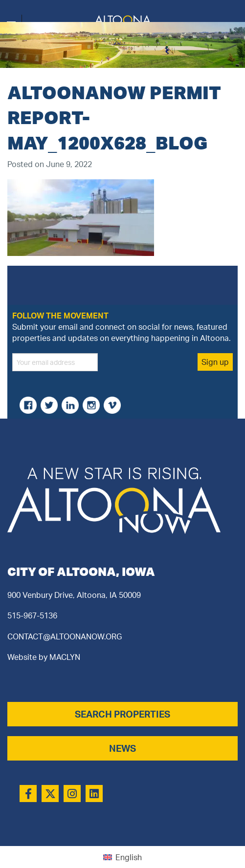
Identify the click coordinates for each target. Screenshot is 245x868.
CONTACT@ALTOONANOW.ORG (65, 636)
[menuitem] (122, 857)
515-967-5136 (32, 615)
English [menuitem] (129, 857)
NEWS (122, 748)
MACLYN (65, 657)
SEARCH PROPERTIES (122, 714)
